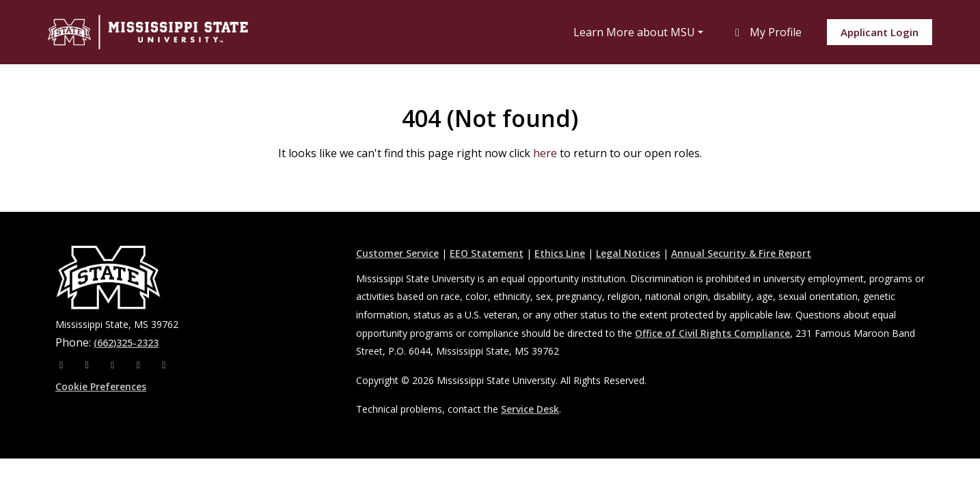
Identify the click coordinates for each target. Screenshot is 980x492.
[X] (114, 365)
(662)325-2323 (126, 343)
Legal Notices (628, 253)
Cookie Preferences (101, 386)
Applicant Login (880, 32)
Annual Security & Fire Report (741, 253)
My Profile (766, 32)
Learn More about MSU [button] (634, 32)
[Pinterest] (164, 365)
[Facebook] (63, 365)
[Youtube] (140, 365)
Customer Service (397, 253)
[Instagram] (89, 365)
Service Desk (530, 409)
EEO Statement (487, 253)
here (545, 153)
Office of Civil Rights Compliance (712, 333)
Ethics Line (560, 253)
